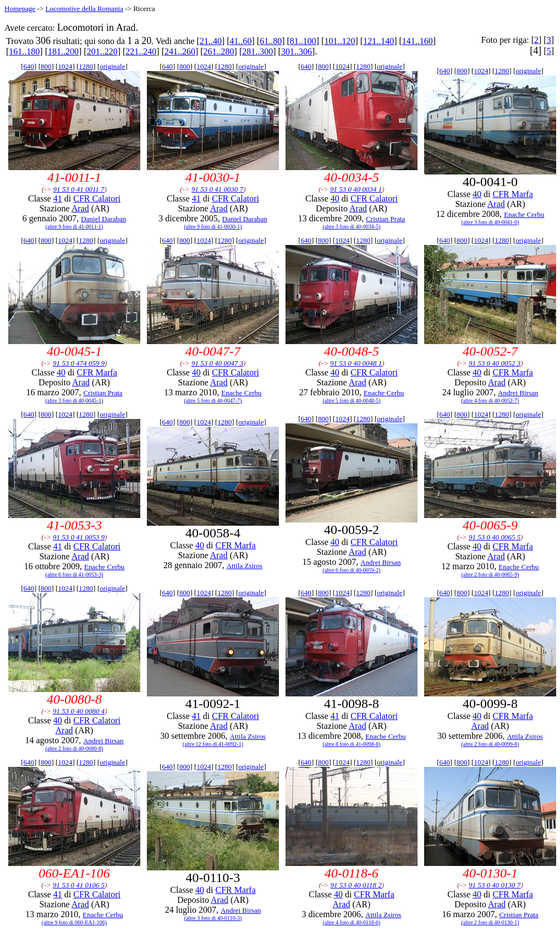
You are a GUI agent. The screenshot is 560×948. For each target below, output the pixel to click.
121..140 (378, 41)
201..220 (102, 51)
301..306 (297, 51)
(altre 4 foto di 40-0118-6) (352, 922)
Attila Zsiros (245, 566)
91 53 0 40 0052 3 (495, 363)
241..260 (180, 51)
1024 (65, 66)
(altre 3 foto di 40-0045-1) (75, 401)
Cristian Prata (385, 219)
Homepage (20, 9)
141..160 (418, 41)
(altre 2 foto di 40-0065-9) (490, 574)
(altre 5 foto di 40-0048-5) (352, 401)
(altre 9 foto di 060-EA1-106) (74, 922)
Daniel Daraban (103, 219)
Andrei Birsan (518, 393)
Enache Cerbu (524, 214)
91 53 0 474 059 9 (79, 363)
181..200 (63, 51)
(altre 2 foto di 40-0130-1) (490, 922)
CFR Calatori (97, 198)
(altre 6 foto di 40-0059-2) (352, 570)
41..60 (241, 41)
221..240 (141, 51)
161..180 (24, 51)
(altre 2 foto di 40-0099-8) (490, 744)
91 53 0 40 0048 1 (356, 363)
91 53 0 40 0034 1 (356, 189)
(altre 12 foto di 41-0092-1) (213, 744)
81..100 (303, 41)
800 (46, 66)
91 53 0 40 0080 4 (79, 711)
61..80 (271, 41)
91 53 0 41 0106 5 (79, 885)
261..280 (219, 51)
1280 (86, 66)
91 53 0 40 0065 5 (495, 537)
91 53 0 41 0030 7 (217, 189)
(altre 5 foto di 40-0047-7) (213, 401)
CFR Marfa (512, 194)
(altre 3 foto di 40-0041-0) (490, 222)
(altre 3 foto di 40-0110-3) (213, 918)
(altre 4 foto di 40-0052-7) (490, 401)
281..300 (257, 51)
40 (335, 198)
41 (58, 198)
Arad (80, 208)
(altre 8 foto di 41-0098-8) (352, 744)
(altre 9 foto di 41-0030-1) (213, 227)
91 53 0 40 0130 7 (495, 885)
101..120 (340, 41)
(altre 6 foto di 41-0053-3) (75, 574)
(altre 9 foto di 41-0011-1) (75, 227)
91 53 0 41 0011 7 (79, 189)
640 (29, 66)
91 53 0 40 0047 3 (217, 363)
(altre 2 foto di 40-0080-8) (75, 748)
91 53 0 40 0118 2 (356, 885)
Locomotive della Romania (84, 9)
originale (112, 66)
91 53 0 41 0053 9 (79, 537)
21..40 (211, 41)
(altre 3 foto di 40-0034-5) (352, 227)
